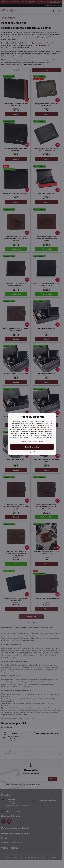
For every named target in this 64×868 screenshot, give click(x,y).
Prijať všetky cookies (32, 447)
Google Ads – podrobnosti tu (35, 431)
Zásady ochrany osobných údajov (32, 441)
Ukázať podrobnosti (32, 452)
